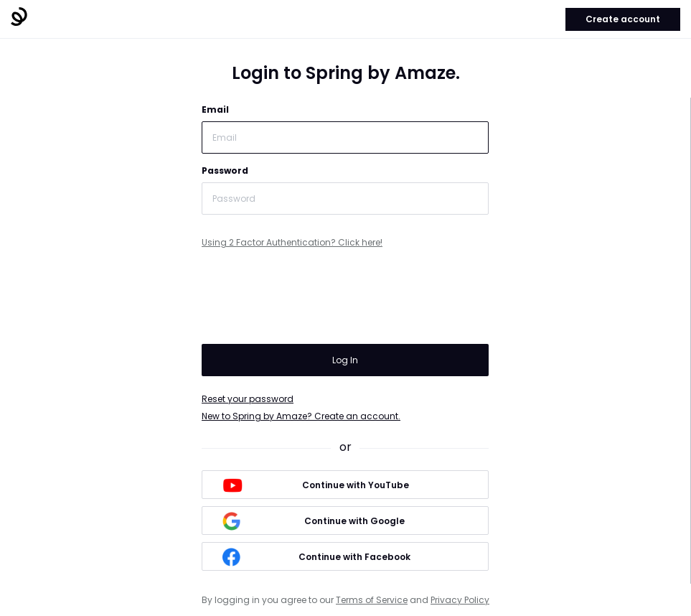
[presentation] (311, 299)
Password (225, 171)
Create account (623, 19)
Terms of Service (372, 600)
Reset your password (248, 399)
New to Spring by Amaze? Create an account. (301, 416)
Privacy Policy (460, 600)
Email (215, 109)
